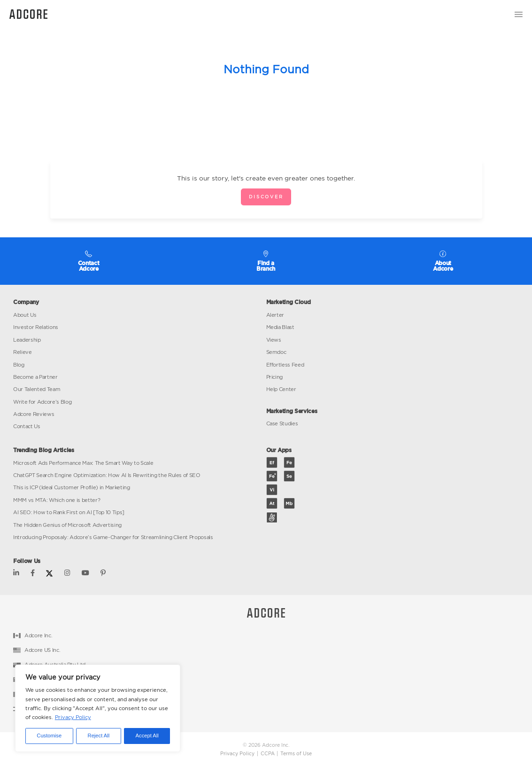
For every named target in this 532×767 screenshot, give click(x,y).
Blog (19, 365)
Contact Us (27, 426)
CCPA (268, 754)
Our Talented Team (37, 389)
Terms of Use (296, 754)
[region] (98, 708)
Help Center (281, 389)
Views (274, 340)
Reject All (99, 736)
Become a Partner (35, 377)
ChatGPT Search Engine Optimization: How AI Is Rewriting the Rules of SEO (107, 475)
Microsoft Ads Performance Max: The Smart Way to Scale (83, 463)
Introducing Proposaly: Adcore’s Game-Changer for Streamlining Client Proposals (113, 537)
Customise (49, 736)
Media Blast (280, 327)
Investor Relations (36, 327)
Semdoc (276, 352)
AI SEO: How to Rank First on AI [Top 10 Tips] (69, 512)
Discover (266, 197)
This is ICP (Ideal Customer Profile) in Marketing (72, 487)
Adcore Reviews (34, 414)
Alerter (275, 315)
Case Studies (282, 423)
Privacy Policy (73, 717)
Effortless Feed (285, 365)
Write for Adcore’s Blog (42, 402)
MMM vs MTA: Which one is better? (57, 500)
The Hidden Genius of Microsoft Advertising (67, 525)
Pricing (275, 377)
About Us (25, 315)
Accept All (147, 736)
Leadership (27, 340)
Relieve (23, 352)
